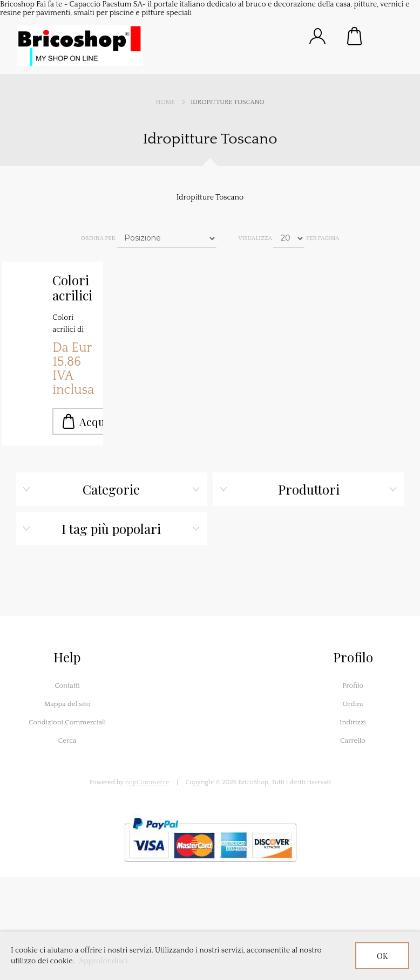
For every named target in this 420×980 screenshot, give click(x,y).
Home (165, 102)
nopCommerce (147, 782)
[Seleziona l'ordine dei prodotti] (167, 238)
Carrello (355, 36)
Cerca (67, 741)
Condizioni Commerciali (67, 722)
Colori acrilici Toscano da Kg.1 (73, 288)
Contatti (67, 686)
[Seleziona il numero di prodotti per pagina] (289, 238)
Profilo (353, 686)
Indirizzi (353, 722)
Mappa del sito (67, 704)
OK (382, 956)
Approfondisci (103, 961)
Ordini (353, 704)
